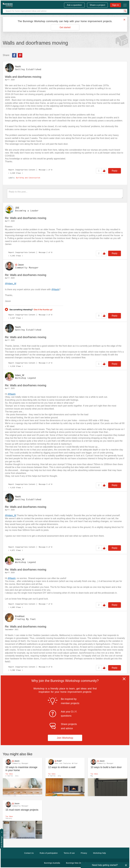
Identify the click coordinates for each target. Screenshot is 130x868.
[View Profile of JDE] (17, 208)
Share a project (97, 5)
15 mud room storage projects (22, 810)
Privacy (84, 853)
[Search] (65, 11)
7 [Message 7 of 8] (47, 604)
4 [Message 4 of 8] (47, 363)
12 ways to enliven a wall (62, 767)
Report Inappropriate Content (22, 170)
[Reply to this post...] (65, 194)
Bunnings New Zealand (76, 863)
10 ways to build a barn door (106, 767)
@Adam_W (11, 284)
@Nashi (55, 289)
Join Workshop (65, 738)
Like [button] (104, 171)
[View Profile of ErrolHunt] (20, 616)
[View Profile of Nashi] (18, 67)
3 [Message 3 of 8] (47, 315)
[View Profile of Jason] (21, 265)
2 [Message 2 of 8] (47, 252)
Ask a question (74, 5)
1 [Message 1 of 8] (47, 170)
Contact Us (29, 853)
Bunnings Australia (52, 863)
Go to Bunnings (2, 842)
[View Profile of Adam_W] (20, 375)
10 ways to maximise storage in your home (21, 769)
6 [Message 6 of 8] (47, 547)
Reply (115, 171)
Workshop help (99, 853)
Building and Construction (28, 178)
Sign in (116, 5)
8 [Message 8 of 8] (47, 667)
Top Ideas (9, 774)
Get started (65, 27)
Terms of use (69, 853)
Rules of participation (49, 853)
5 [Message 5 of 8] (47, 484)
